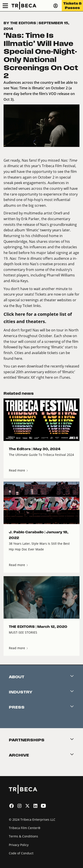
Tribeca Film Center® (25, 828)
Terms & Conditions (23, 836)
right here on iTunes (53, 377)
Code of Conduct (21, 853)
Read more (19, 470)
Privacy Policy (19, 845)
